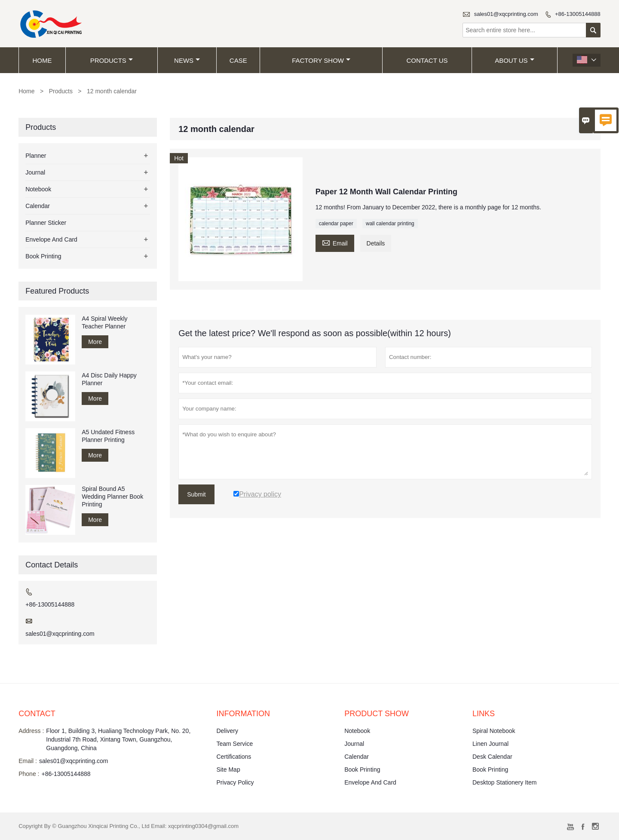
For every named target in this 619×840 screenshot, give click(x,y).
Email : (28, 761)
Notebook (38, 189)
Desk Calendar (492, 757)
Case (238, 60)
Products (112, 60)
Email (335, 242)
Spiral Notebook (494, 731)
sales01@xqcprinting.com (506, 14)
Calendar (38, 206)
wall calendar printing (390, 224)
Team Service (234, 744)
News (187, 60)
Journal (35, 172)
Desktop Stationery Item (504, 782)
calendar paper (336, 224)
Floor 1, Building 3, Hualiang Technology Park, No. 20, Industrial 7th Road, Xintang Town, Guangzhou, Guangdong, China (118, 739)
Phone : (29, 774)
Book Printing (43, 256)
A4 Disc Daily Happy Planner (109, 379)
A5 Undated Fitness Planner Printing (108, 436)
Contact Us (427, 60)
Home (42, 60)
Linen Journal (490, 744)
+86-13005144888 (578, 14)
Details (376, 243)
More (95, 342)
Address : (31, 731)
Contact (37, 714)
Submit (196, 494)
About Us (514, 60)
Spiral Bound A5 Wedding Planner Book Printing (112, 497)
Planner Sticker (46, 223)
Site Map (228, 769)
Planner (36, 156)
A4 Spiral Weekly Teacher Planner (104, 322)
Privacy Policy (235, 782)
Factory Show (321, 60)
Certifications (234, 757)
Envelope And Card (51, 239)
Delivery (227, 731)
